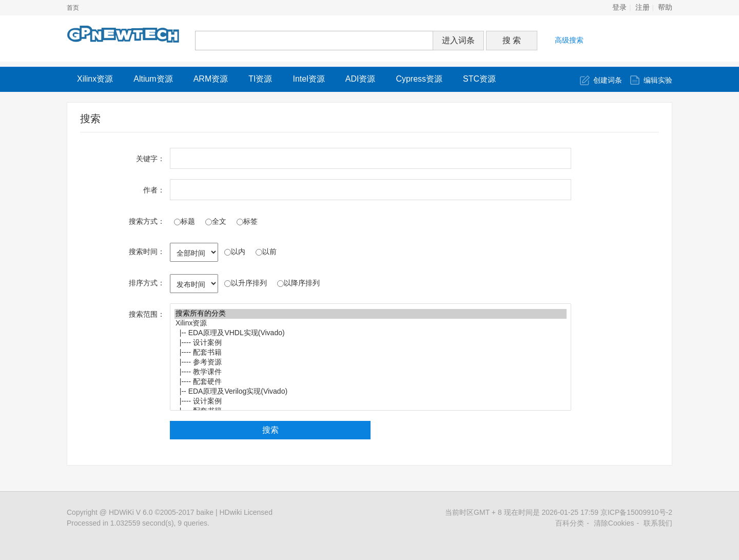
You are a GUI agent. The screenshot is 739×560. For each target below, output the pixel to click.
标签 (247, 221)
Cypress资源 (419, 79)
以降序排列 (298, 283)
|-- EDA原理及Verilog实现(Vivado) (371, 392)
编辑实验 (658, 80)
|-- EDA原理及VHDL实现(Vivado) (371, 333)
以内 (235, 252)
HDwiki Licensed (246, 512)
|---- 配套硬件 (371, 382)
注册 (643, 7)
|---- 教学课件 (371, 372)
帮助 (665, 7)
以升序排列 (246, 283)
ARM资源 (211, 79)
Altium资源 (153, 79)
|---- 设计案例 (371, 343)
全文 (216, 221)
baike (205, 512)
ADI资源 (361, 79)
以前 (266, 252)
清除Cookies (614, 523)
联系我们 (658, 523)
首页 (73, 8)
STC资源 (479, 79)
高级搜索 (569, 40)
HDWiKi (121, 512)
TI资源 (260, 79)
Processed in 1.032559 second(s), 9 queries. (138, 523)
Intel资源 (308, 79)
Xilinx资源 (95, 79)
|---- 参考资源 (371, 363)
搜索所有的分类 (371, 314)
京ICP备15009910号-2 (636, 512)
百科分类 (570, 523)
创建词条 (608, 80)
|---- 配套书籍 (371, 353)
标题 (184, 221)
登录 (619, 7)
